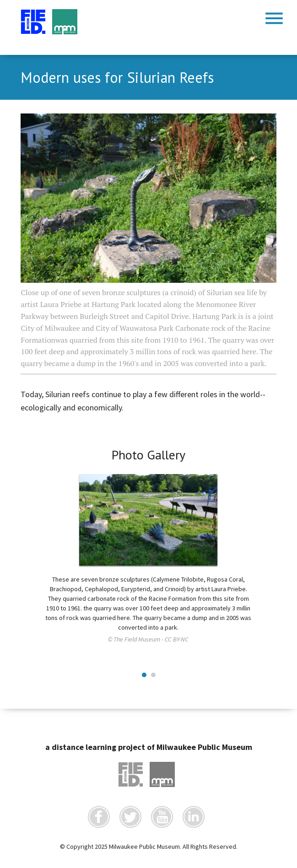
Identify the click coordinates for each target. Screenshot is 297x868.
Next (265, 518)
